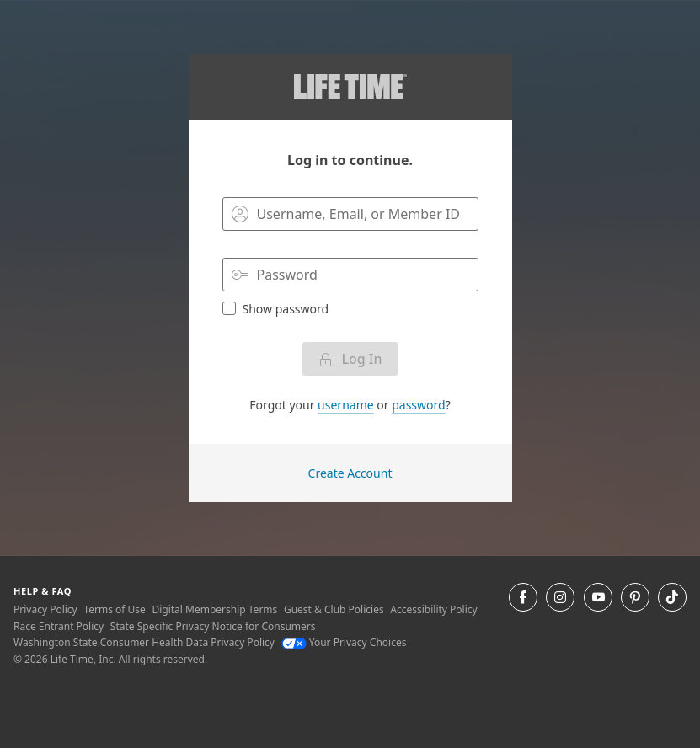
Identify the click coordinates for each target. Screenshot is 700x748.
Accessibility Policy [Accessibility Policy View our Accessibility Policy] (433, 609)
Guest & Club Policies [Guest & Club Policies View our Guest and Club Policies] (334, 609)
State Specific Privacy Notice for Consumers (213, 626)
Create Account (350, 473)
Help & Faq (43, 591)
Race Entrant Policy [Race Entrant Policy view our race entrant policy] (59, 626)
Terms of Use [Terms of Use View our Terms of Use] (114, 609)
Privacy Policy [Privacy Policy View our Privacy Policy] (45, 609)
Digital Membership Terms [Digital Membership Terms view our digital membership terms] (214, 609)
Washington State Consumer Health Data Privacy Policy (144, 642)
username (346, 405)
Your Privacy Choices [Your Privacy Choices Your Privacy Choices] (344, 642)
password (418, 405)
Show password (276, 308)
